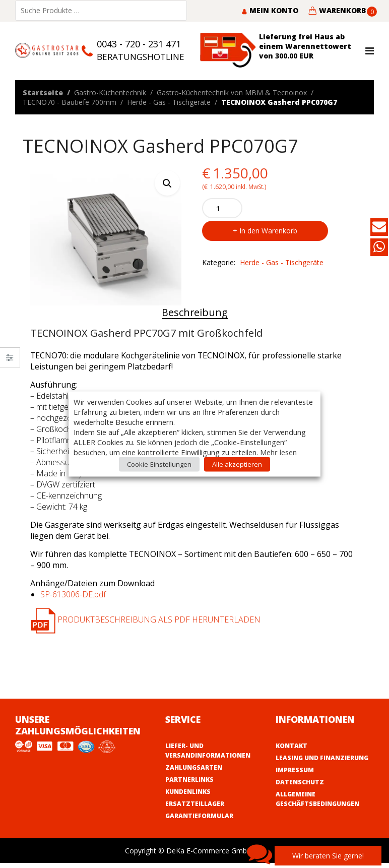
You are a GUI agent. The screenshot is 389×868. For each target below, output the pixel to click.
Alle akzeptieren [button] (237, 464)
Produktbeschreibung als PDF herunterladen (145, 619)
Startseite (43, 92)
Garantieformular (199, 816)
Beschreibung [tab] (195, 312)
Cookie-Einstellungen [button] (159, 464)
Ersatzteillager (195, 804)
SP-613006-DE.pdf (73, 594)
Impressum (295, 770)
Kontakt (291, 746)
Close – (10, 361)
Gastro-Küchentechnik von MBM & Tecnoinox (232, 92)
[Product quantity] (222, 208)
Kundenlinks (188, 792)
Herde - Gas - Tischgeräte (169, 102)
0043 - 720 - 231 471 (139, 44)
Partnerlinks (189, 780)
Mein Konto (270, 10)
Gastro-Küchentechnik (110, 92)
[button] (167, 183)
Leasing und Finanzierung (322, 758)
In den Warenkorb (268, 231)
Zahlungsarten (194, 767)
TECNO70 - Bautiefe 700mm (70, 102)
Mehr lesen (278, 452)
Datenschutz (300, 782)
